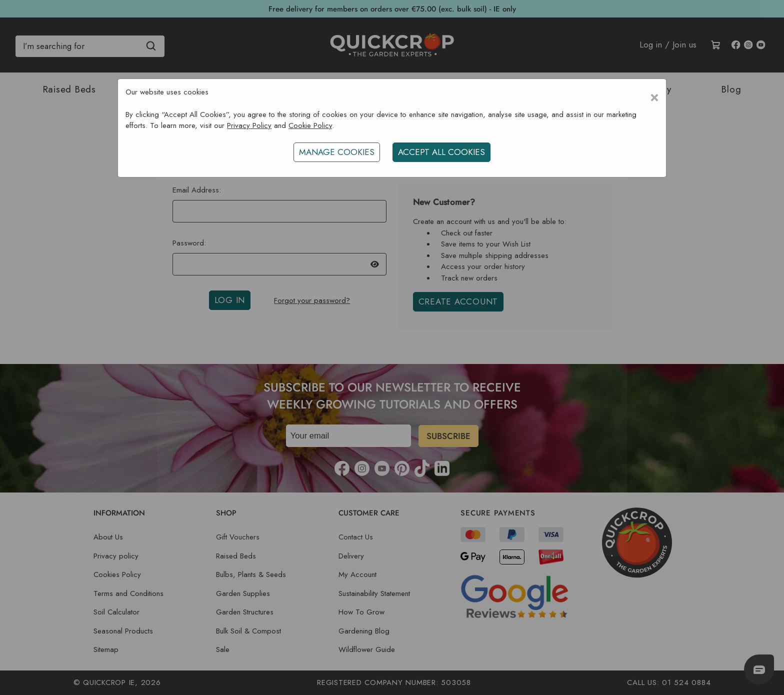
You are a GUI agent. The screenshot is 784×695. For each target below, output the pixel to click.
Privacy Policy (249, 125)
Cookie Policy (310, 125)
